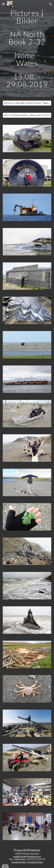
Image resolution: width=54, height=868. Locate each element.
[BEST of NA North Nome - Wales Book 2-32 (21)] (27, 115)
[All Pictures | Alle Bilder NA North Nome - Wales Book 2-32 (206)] (27, 103)
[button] (3, 4)
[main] (27, 49)
